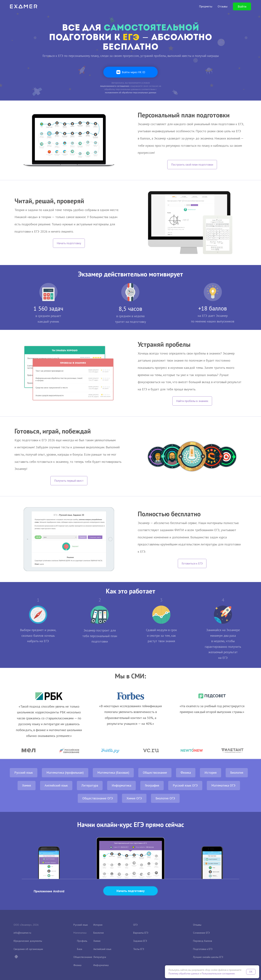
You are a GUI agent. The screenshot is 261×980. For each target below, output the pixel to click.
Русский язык (24, 772)
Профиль (82, 941)
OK (251, 972)
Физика (186, 772)
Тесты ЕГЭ (139, 949)
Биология (237, 772)
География (152, 785)
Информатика (121, 785)
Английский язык (56, 785)
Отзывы (197, 925)
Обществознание (155, 772)
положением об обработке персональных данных (131, 92)
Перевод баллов (203, 941)
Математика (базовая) (113, 772)
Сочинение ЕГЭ (201, 933)
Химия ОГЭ (134, 798)
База (80, 949)
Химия (27, 785)
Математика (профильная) (65, 772)
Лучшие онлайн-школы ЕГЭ (208, 957)
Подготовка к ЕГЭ (203, 949)
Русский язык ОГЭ (185, 785)
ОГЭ (135, 925)
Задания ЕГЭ (140, 941)
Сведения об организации (28, 949)
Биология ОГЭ (165, 798)
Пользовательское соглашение (218, 974)
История (211, 772)
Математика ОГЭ (223, 785)
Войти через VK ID (133, 72)
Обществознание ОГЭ (98, 798)
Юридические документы (28, 941)
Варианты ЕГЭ (141, 933)
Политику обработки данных (184, 974)
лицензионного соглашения (114, 86)
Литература (90, 785)
